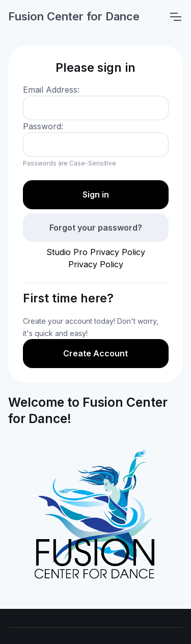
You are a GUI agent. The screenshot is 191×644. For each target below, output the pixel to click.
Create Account (95, 353)
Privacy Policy (96, 264)
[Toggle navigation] (175, 17)
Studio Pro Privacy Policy (96, 252)
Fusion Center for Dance (74, 16)
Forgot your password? (96, 228)
